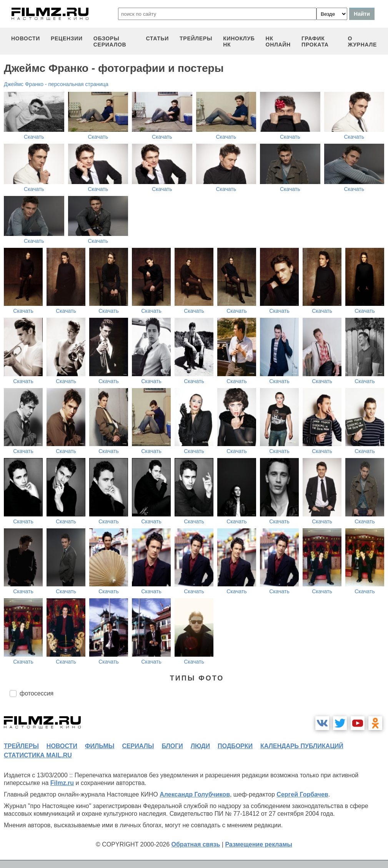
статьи (157, 38)
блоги (172, 746)
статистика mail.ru (38, 755)
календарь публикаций (302, 746)
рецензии (67, 38)
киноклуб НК (239, 41)
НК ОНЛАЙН (278, 41)
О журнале (362, 41)
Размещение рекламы (259, 844)
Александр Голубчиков (195, 794)
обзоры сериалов (110, 41)
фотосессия (37, 693)
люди (200, 746)
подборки (235, 746)
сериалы (138, 746)
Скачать (34, 137)
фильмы (100, 746)
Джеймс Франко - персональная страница (56, 84)
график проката (315, 41)
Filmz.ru (62, 783)
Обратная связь (196, 844)
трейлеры (196, 38)
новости (26, 38)
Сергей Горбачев (302, 794)
